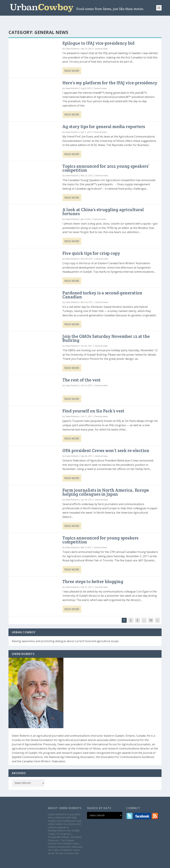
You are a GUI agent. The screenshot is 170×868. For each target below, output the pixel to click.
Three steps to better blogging (93, 573)
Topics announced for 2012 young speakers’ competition (106, 160)
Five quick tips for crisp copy (91, 245)
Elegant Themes (34, 864)
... (144, 612)
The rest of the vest (82, 372)
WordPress (68, 864)
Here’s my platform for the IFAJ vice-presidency (110, 75)
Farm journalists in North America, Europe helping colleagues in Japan (106, 484)
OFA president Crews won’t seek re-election (106, 442)
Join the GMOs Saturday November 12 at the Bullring (106, 330)
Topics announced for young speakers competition (100, 532)
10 (151, 612)
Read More (72, 63)
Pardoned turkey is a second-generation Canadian (102, 287)
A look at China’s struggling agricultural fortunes (103, 204)
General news (101, 41)
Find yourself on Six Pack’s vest (93, 403)
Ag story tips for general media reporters (104, 118)
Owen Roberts (72, 41)
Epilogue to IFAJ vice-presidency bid (98, 35)
